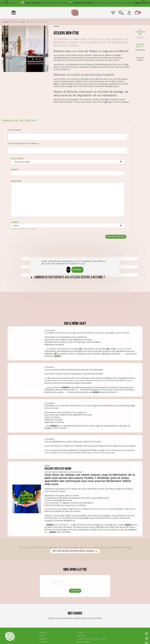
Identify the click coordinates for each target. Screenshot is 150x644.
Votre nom (14, 130)
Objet (14, 169)
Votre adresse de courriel (23, 143)
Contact (113, 13)
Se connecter (129, 13)
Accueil (5, 22)
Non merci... (77, 270)
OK (68, 270)
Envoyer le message (116, 237)
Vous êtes (16, 159)
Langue (15, 222)
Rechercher (121, 13)
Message (16, 181)
